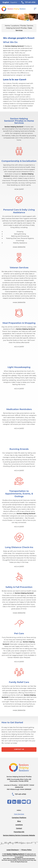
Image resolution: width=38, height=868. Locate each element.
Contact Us (19, 749)
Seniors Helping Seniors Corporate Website (19, 835)
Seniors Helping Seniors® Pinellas (19, 779)
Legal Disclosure (13, 850)
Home (7, 26)
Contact (19, 828)
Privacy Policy (26, 850)
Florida (23, 26)
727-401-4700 (28, 2)
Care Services (19, 814)
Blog (19, 821)
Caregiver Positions (19, 818)
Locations (15, 26)
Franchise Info (19, 832)
